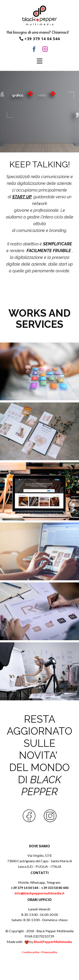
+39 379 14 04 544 (40, 39)
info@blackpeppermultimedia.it (39, 893)
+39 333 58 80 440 (55, 888)
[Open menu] (40, 61)
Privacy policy (49, 952)
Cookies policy (31, 952)
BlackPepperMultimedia (53, 942)
